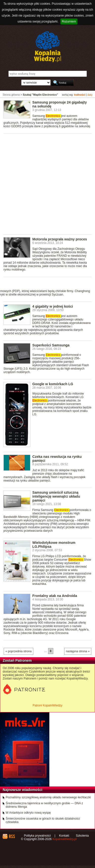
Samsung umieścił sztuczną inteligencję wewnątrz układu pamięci (56, 496)
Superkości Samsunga (51, 345)
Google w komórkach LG (53, 384)
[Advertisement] (47, 184)
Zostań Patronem (17, 660)
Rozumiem (69, 21)
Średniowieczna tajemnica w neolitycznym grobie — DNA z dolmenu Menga (44, 805)
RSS (12, 836)
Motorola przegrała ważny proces (60, 239)
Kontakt (64, 836)
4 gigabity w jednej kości (53, 306)
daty (90, 95)
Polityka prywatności (37, 836)
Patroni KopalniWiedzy (47, 705)
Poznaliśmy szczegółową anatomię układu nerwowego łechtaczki (48, 797)
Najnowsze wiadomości (23, 790)
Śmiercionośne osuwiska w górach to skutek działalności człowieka (43, 820)
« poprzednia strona (19, 651)
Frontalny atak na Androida (55, 596)
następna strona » (78, 651)
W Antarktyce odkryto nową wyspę (28, 813)
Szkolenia (82, 836)
